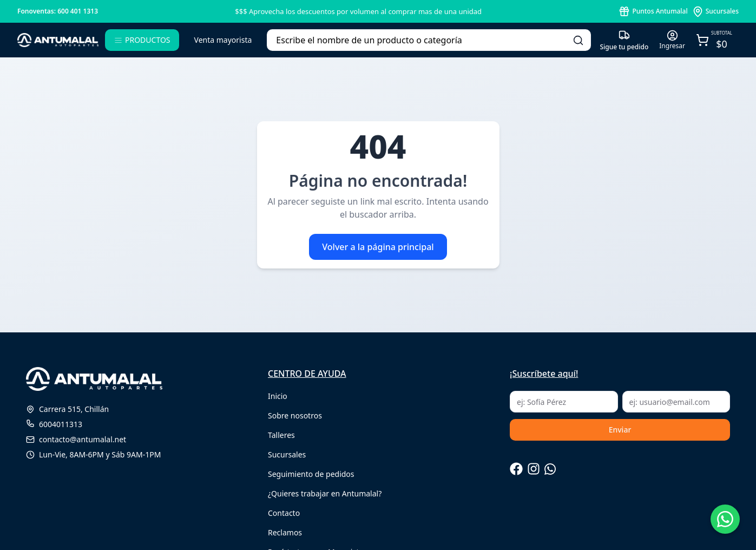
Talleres (281, 435)
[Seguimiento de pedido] (624, 40)
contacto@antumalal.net (76, 439)
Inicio (278, 396)
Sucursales (287, 454)
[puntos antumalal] (653, 11)
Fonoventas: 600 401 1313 (58, 11)
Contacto (284, 513)
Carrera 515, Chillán (67, 409)
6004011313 (54, 424)
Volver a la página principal (378, 247)
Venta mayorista (223, 40)
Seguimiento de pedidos (311, 474)
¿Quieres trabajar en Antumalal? (325, 493)
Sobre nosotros (295, 415)
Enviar (620, 430)
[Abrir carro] (714, 40)
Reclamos (285, 532)
